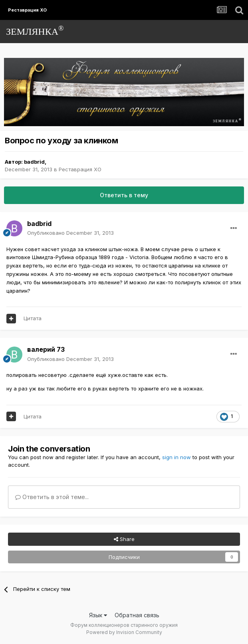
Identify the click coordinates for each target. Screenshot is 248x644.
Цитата (33, 318)
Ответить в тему (124, 195)
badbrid (34, 162)
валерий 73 (46, 349)
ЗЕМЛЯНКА (35, 31)
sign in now (177, 457)
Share (124, 539)
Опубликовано (70, 233)
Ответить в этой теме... (52, 497)
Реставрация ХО (80, 169)
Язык (98, 615)
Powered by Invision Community (124, 632)
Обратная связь (137, 615)
